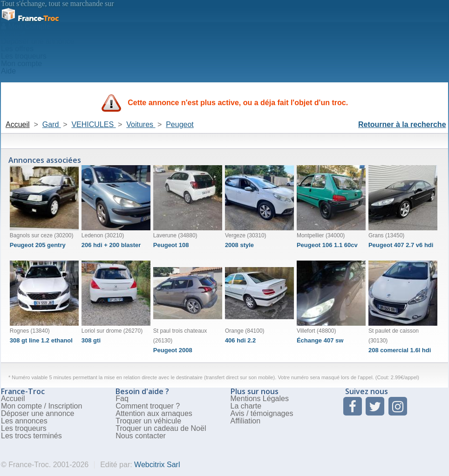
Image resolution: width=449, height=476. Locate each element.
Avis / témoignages (262, 413)
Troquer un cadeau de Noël (161, 428)
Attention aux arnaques (154, 413)
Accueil (13, 34)
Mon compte (21, 64)
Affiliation (246, 421)
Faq (122, 399)
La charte (246, 406)
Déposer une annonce (37, 413)
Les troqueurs (24, 56)
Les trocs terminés (31, 436)
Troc (30, 18)
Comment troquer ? (148, 406)
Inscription (65, 406)
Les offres (17, 49)
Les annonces (24, 421)
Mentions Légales (260, 399)
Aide (8, 71)
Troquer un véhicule (148, 421)
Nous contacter (141, 436)
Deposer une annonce (37, 41)
